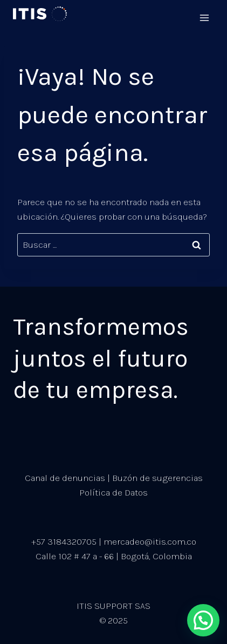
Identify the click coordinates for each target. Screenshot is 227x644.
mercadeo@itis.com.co (150, 541)
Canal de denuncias (65, 478)
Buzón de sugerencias (157, 478)
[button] (203, 620)
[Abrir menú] (204, 14)
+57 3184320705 (64, 541)
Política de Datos (113, 492)
